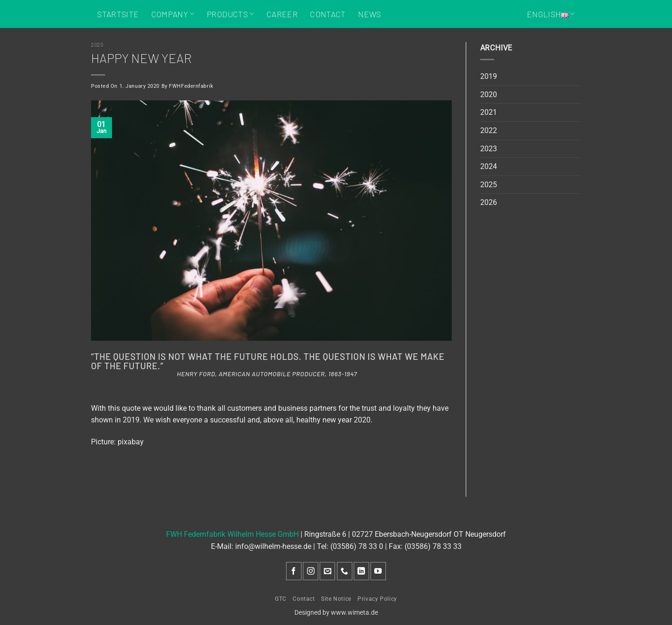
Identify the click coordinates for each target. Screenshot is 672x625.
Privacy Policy (377, 599)
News (369, 14)
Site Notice (336, 599)
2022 (489, 130)
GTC (281, 599)
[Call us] (345, 571)
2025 (489, 185)
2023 (489, 149)
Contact (328, 14)
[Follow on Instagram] (311, 571)
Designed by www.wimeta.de (336, 613)
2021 (489, 112)
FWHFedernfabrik (191, 86)
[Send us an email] (327, 571)
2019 (489, 76)
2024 (489, 166)
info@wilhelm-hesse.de (273, 546)
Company (173, 14)
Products (230, 14)
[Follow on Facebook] (294, 571)
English (551, 14)
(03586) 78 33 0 (357, 546)
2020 (97, 45)
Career (282, 14)
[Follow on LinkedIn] (361, 571)
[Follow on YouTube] (378, 571)
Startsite (118, 14)
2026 (489, 202)
